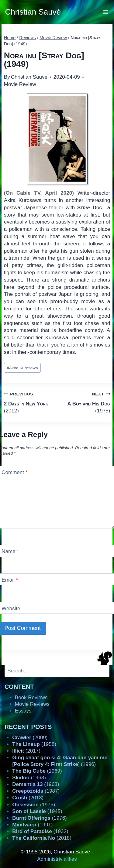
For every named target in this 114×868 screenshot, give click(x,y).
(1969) (37, 771)
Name (10, 551)
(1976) (34, 805)
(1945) (37, 811)
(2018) (42, 838)
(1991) (32, 825)
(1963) (36, 784)
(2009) (30, 738)
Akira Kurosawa (22, 368)
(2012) (28, 402)
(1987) (36, 791)
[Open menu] (106, 12)
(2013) (28, 798)
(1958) (34, 744)
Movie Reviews (32, 704)
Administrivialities (57, 859)
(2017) (26, 751)
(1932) (40, 831)
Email (10, 580)
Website (11, 608)
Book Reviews (31, 697)
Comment (14, 472)
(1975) (86, 402)
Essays (23, 711)
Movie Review (20, 84)
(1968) (29, 778)
